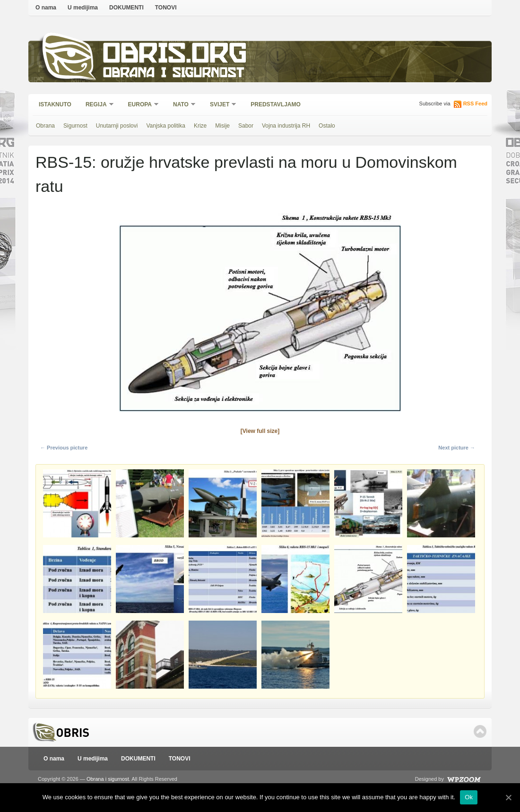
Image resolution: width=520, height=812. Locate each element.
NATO (181, 105)
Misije (222, 126)
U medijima (83, 8)
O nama (46, 8)
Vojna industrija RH (286, 126)
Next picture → (457, 448)
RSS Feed (475, 104)
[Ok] (508, 797)
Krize (200, 126)
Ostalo (327, 126)
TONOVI (166, 8)
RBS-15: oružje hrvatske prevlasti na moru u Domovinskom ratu (246, 174)
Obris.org (175, 56)
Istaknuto (55, 104)
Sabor (246, 126)
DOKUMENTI (126, 8)
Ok (469, 797)
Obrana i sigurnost (173, 74)
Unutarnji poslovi (117, 126)
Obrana (45, 126)
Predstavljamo (276, 104)
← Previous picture (64, 448)
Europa (140, 105)
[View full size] (260, 431)
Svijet (220, 105)
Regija (97, 105)
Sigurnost (75, 126)
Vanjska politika (166, 126)
